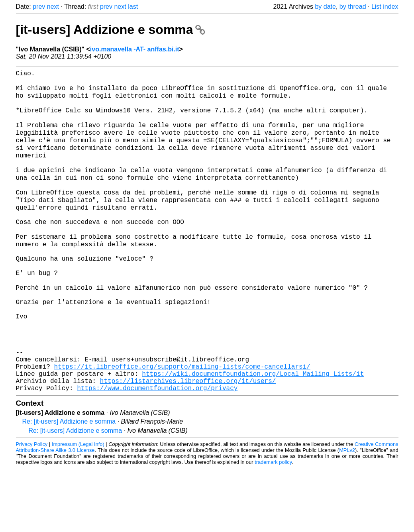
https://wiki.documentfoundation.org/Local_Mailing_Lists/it (253, 434)
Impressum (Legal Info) (78, 508)
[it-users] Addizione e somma (111, 29)
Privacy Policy (32, 508)
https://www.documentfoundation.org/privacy (157, 452)
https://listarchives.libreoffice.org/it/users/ (188, 443)
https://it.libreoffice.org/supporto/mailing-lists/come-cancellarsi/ (182, 425)
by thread (353, 7)
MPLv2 (347, 514)
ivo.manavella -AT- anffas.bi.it (135, 49)
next (53, 7)
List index (385, 7)
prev (39, 7)
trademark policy (273, 526)
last (133, 7)
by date (325, 7)
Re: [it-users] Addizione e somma (69, 485)
